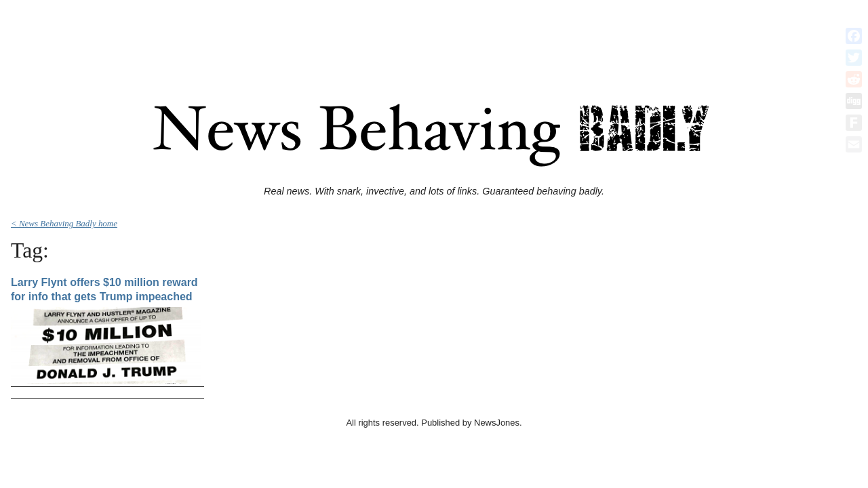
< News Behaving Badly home (64, 223)
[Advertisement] (434, 36)
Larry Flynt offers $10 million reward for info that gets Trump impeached (104, 290)
